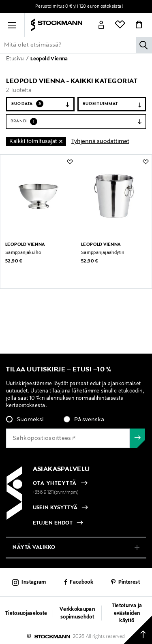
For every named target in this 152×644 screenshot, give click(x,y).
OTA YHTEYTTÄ (55, 484)
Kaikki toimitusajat (33, 142)
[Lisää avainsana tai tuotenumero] (76, 45)
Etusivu (16, 59)
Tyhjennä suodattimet (100, 141)
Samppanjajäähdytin (103, 253)
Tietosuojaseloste (26, 614)
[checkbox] (76, 422)
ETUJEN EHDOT (53, 523)
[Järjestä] (112, 104)
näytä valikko (34, 547)
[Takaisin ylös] (138, 630)
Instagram (34, 582)
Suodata (27, 104)
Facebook (81, 582)
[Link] (101, 25)
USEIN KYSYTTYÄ (55, 508)
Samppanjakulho (23, 253)
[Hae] (144, 45)
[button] (12, 25)
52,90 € (14, 261)
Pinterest (129, 582)
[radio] (25, 420)
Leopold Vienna (49, 59)
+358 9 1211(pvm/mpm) (56, 493)
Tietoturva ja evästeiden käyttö (127, 613)
